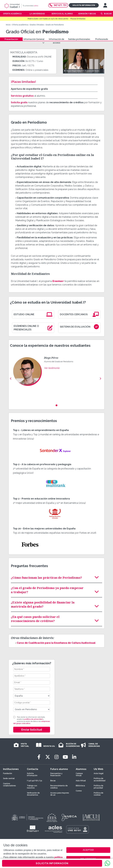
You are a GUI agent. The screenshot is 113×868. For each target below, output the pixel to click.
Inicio (8, 25)
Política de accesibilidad (100, 779)
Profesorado (102, 39)
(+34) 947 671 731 (35, 781)
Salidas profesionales (79, 39)
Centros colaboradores (9, 785)
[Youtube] (65, 757)
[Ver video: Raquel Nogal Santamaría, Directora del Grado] (84, 61)
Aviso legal (99, 773)
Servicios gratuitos (22, 96)
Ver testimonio (52, 368)
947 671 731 (58, 5)
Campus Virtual (79, 774)
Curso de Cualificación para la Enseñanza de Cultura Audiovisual (56, 643)
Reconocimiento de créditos (59, 787)
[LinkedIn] (74, 757)
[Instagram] (56, 757)
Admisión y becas (87, 14)
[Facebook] (39, 757)
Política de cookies (99, 794)
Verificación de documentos (33, 794)
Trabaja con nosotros (32, 787)
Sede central (9, 778)
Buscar (108, 14)
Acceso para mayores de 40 (60, 794)
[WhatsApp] (107, 863)
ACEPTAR (88, 850)
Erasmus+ (58, 281)
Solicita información (84, 5)
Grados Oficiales (37, 25)
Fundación (8, 773)
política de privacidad (33, 719)
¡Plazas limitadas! (23, 82)
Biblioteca (80, 786)
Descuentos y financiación (56, 774)
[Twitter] (48, 757)
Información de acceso (56, 41)
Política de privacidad (99, 787)
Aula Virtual (81, 781)
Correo (79, 791)
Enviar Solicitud (32, 730)
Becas (53, 781)
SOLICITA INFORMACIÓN (52, 863)
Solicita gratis (19, 102)
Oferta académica (20, 25)
